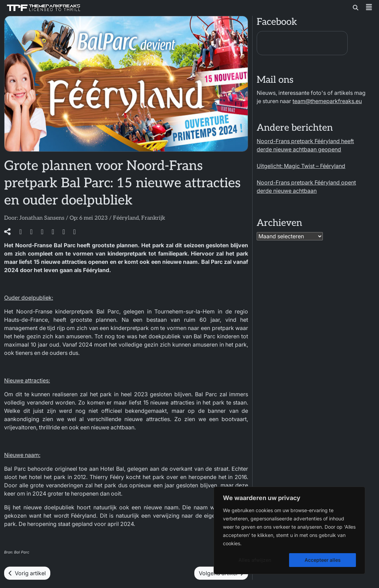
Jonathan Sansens (42, 218)
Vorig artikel (27, 573)
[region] (289, 530)
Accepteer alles (323, 560)
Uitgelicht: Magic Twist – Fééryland (301, 166)
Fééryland (126, 218)
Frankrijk (153, 218)
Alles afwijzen (255, 560)
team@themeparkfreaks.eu (327, 101)
